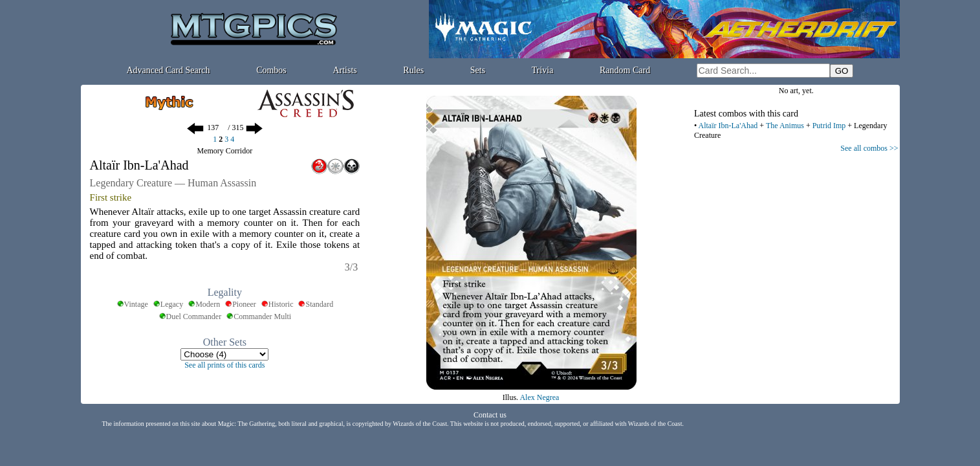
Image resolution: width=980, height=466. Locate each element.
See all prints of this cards (224, 365)
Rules (413, 70)
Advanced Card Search (168, 70)
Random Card (625, 70)
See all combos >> (869, 148)
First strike (111, 197)
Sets (478, 70)
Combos (271, 70)
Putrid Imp (829, 126)
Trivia (543, 70)
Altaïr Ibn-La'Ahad (728, 126)
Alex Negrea (539, 397)
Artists (344, 70)
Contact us (490, 415)
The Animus (785, 126)
